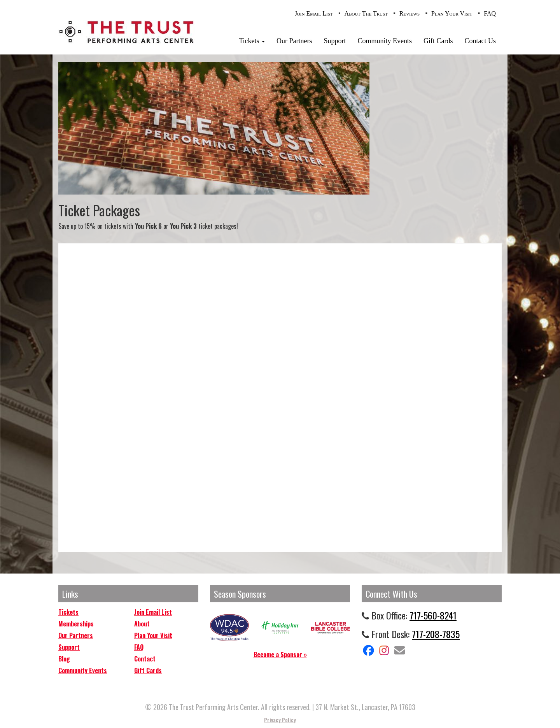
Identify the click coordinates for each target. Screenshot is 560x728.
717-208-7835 (436, 634)
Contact (145, 659)
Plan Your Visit (452, 13)
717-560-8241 (433, 615)
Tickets (252, 41)
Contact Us (480, 41)
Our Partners (294, 41)
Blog (64, 659)
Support (335, 41)
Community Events (385, 41)
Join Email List (314, 13)
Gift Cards (438, 41)
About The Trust (366, 13)
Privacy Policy (280, 720)
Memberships (76, 624)
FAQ (490, 13)
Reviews (409, 13)
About (142, 624)
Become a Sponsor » (280, 654)
